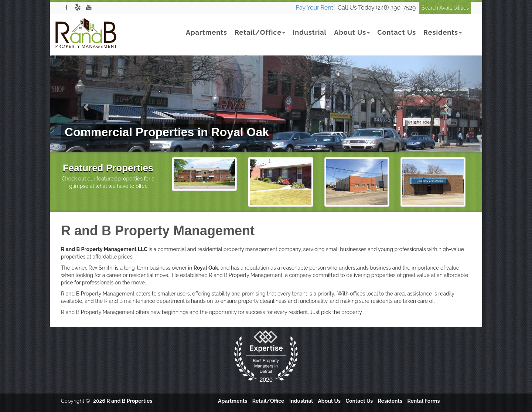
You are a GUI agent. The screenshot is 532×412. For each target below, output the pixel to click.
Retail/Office (260, 32)
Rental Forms (423, 401)
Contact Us (397, 32)
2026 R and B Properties (123, 401)
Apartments (207, 32)
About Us (352, 32)
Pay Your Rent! (315, 8)
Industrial (310, 32)
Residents (443, 32)
